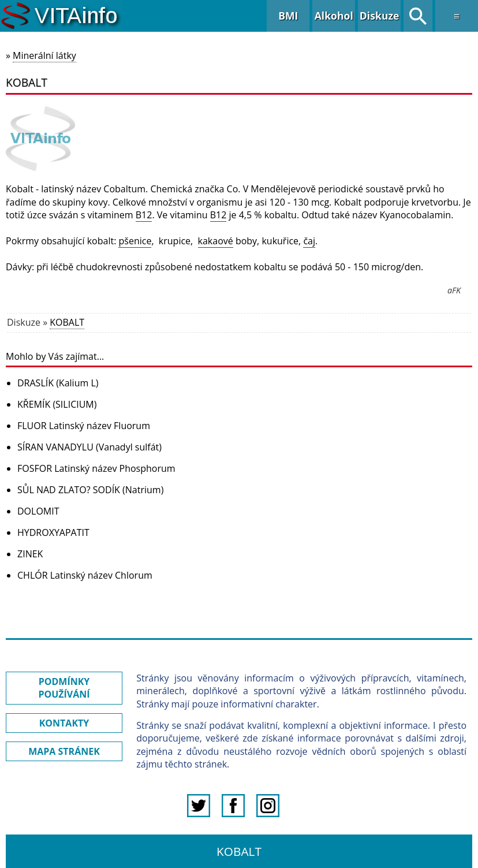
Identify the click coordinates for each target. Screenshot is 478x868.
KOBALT (67, 322)
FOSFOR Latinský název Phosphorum (96, 468)
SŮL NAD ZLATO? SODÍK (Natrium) (90, 490)
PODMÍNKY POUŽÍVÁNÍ (64, 688)
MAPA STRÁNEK (64, 751)
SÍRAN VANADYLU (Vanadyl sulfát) (89, 447)
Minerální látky (44, 55)
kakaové (216, 241)
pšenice (135, 241)
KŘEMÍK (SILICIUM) (57, 404)
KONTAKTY (64, 723)
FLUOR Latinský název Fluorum (84, 426)
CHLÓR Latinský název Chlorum (85, 575)
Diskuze (380, 16)
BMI (288, 16)
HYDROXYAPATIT (53, 532)
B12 (144, 215)
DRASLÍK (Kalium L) (58, 383)
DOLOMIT (38, 511)
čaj (309, 241)
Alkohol (334, 16)
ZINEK (30, 554)
